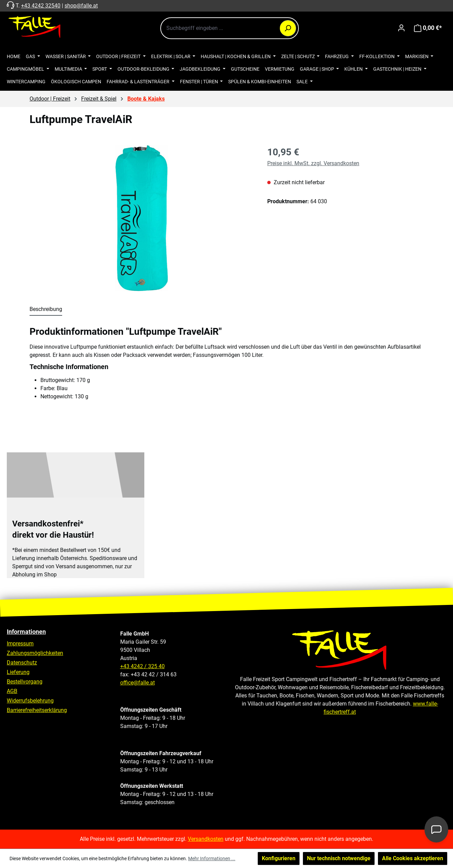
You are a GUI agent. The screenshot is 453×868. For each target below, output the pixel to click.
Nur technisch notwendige (339, 858)
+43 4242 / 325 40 (142, 666)
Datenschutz (22, 663)
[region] (142, 218)
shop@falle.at (81, 6)
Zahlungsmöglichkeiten (35, 653)
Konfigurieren (279, 858)
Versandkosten (206, 839)
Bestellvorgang (25, 682)
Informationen (26, 632)
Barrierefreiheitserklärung (37, 710)
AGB (12, 691)
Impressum (20, 644)
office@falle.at (138, 683)
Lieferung (18, 672)
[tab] (46, 310)
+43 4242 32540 (41, 6)
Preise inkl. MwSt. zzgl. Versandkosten (313, 163)
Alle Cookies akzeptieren (413, 858)
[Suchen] (288, 28)
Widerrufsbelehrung (30, 701)
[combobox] (230, 28)
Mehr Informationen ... (212, 858)
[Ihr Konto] (401, 28)
